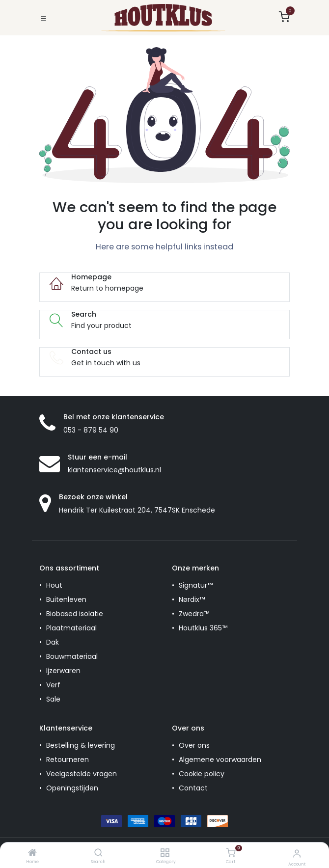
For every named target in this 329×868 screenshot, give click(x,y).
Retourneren (68, 759)
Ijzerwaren (63, 671)
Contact (193, 788)
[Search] (98, 853)
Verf (53, 685)
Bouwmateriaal (72, 656)
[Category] (165, 853)
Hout (54, 585)
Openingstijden (72, 788)
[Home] (32, 853)
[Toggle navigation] (43, 17)
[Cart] (231, 853)
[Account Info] (297, 854)
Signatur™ (196, 585)
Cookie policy (202, 774)
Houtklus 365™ (203, 628)
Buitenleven (66, 599)
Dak (53, 642)
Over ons (194, 745)
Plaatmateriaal (71, 628)
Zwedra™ (194, 614)
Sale (53, 699)
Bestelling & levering (81, 745)
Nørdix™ (192, 599)
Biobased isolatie (75, 614)
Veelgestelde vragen (82, 774)
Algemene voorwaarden (220, 759)
